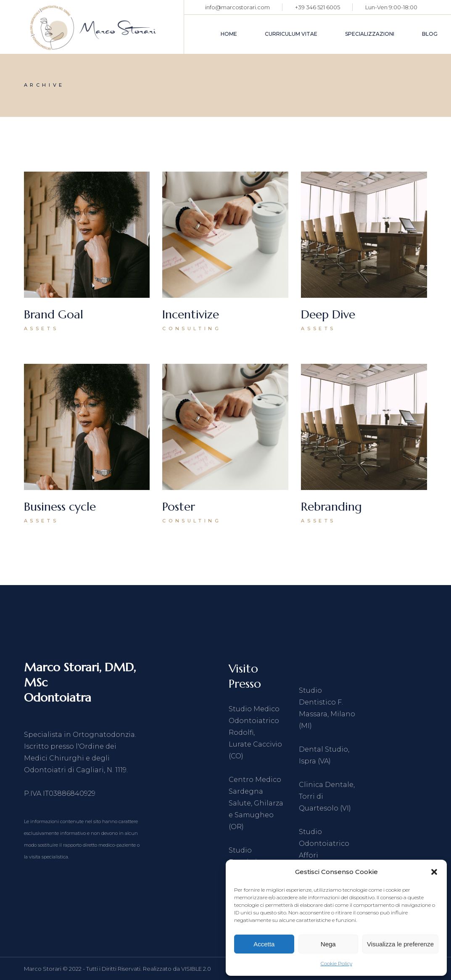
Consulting (192, 328)
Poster (179, 507)
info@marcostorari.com (237, 7)
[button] (434, 872)
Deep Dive (328, 314)
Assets (41, 328)
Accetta (264, 944)
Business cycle (60, 507)
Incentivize (191, 314)
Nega (328, 944)
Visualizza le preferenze (400, 944)
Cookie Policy (336, 963)
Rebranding (331, 507)
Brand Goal (54, 314)
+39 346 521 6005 (318, 7)
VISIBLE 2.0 (196, 969)
